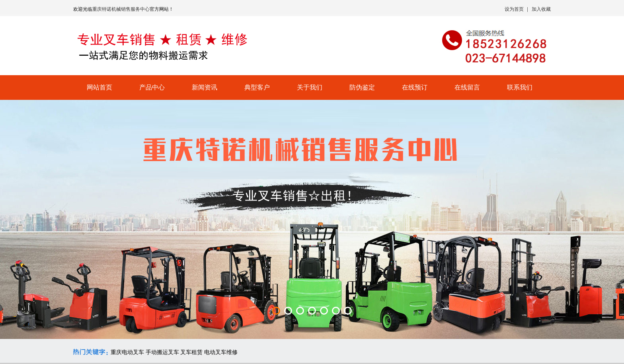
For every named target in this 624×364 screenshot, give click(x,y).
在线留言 (467, 87)
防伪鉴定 (362, 87)
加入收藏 (541, 9)
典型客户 (257, 87)
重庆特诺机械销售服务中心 (121, 9)
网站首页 (99, 87)
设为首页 (514, 9)
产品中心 (152, 87)
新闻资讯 (205, 87)
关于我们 (310, 87)
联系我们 (520, 87)
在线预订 (415, 87)
